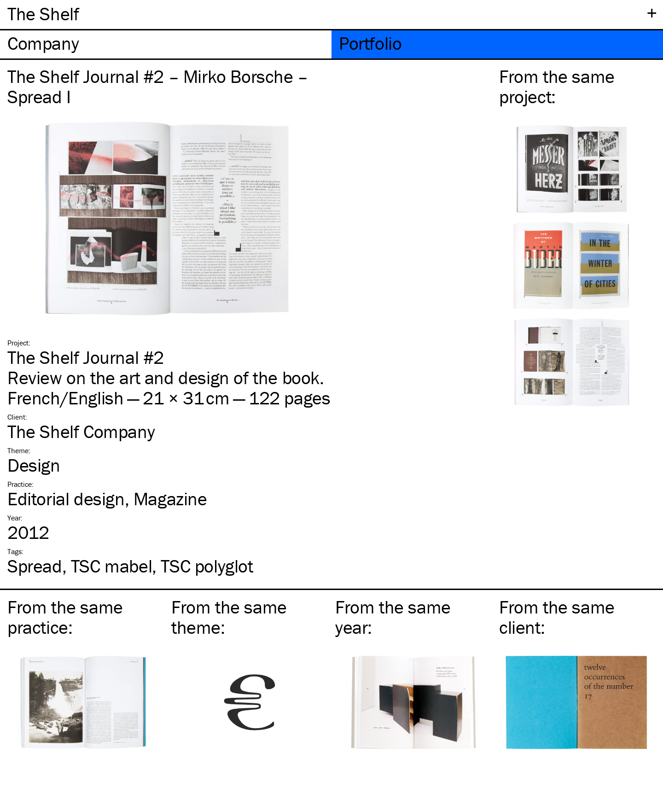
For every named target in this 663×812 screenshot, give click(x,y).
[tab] (166, 44)
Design (34, 465)
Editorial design (66, 499)
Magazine (170, 499)
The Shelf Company (81, 431)
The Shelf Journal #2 (86, 357)
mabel (111, 566)
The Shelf (43, 14)
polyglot (207, 566)
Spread (35, 566)
